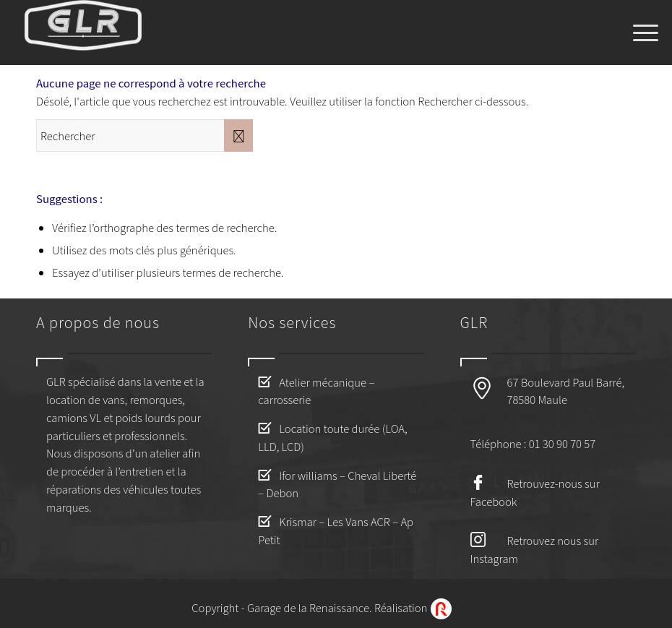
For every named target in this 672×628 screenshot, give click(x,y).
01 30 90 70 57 (562, 443)
